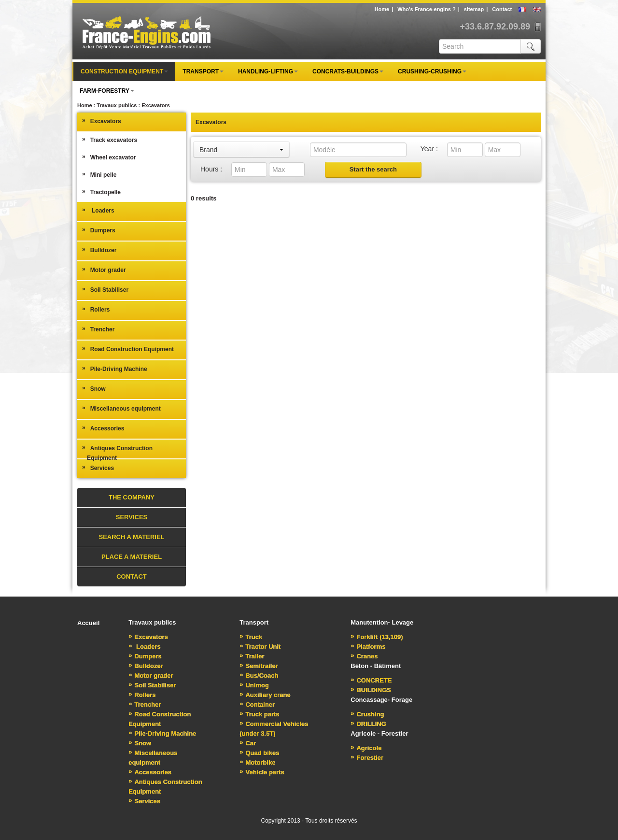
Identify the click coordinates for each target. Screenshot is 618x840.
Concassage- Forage (381, 700)
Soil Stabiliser (105, 289)
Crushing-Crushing (432, 71)
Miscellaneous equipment (121, 408)
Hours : (211, 169)
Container (257, 705)
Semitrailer (259, 666)
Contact (502, 9)
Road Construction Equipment (128, 349)
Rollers (96, 309)
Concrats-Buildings (348, 71)
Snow (94, 388)
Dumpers (99, 230)
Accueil (88, 623)
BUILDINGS (371, 690)
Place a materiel (132, 557)
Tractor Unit (260, 647)
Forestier (367, 758)
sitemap (474, 9)
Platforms (368, 647)
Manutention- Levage (382, 622)
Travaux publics (152, 622)
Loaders (98, 210)
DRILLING (368, 724)
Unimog (254, 685)
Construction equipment (124, 71)
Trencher (98, 329)
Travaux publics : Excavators (133, 105)
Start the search (373, 169)
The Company (132, 497)
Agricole (366, 748)
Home (382, 9)
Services (98, 468)
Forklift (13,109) (377, 637)
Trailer (252, 656)
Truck (251, 637)
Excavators (102, 121)
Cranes (364, 656)
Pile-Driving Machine (115, 369)
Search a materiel (131, 537)
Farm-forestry (107, 91)
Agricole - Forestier (379, 733)
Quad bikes (259, 753)
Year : (429, 149)
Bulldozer (99, 250)
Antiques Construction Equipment (117, 453)
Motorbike (257, 762)
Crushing (367, 714)
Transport (203, 71)
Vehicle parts (262, 772)
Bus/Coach (259, 676)
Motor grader (104, 270)
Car (248, 743)
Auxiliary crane (265, 695)
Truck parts (259, 714)
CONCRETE (371, 680)
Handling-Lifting (268, 71)
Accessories (103, 428)
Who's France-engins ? (427, 9)
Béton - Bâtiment (376, 666)
